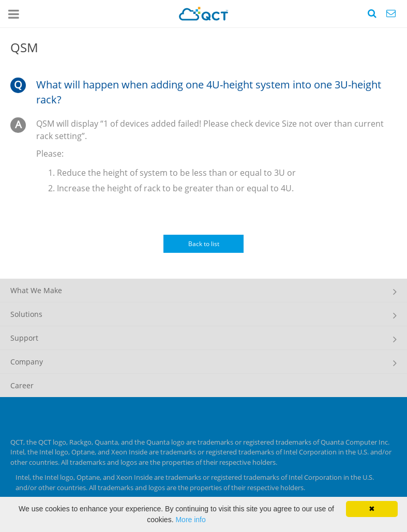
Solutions (26, 314)
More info (190, 520)
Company (27, 362)
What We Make (36, 290)
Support (24, 338)
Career (22, 385)
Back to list (204, 244)
